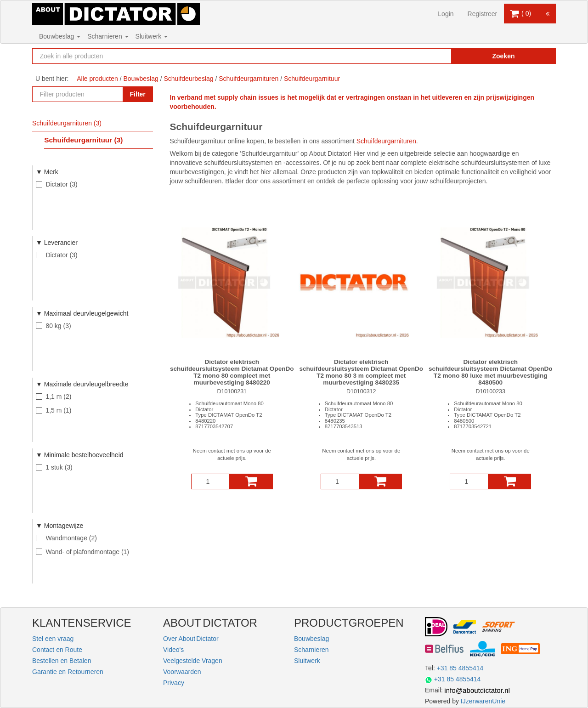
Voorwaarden (182, 672)
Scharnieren (108, 36)
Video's (173, 650)
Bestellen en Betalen (62, 661)
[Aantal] (210, 481)
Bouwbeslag (60, 36)
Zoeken (503, 56)
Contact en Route (57, 650)
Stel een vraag (53, 639)
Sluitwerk (152, 36)
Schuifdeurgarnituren (386, 141)
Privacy (174, 683)
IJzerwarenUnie (483, 701)
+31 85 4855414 (460, 668)
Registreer (483, 14)
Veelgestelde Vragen (193, 661)
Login (446, 14)
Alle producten (97, 79)
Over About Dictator (191, 639)
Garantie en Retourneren (68, 672)
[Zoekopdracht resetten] (425, 56)
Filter (138, 94)
